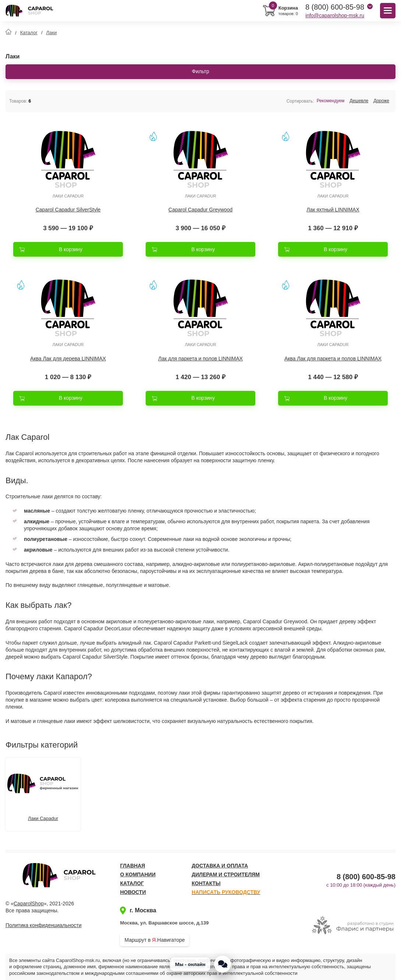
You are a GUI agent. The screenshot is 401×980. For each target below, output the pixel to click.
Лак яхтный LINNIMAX (333, 210)
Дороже (381, 101)
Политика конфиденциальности (44, 925)
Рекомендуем (331, 101)
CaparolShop (29, 904)
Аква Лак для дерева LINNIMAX (68, 359)
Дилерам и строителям (226, 874)
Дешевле (359, 101)
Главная (132, 866)
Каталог (29, 33)
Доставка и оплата (220, 866)
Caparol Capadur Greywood (200, 210)
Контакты (206, 883)
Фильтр (200, 71)
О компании (138, 874)
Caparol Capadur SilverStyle (68, 210)
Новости (133, 892)
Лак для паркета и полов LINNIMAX (200, 359)
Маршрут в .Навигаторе (155, 940)
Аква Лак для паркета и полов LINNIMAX (333, 359)
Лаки (52, 33)
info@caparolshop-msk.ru (335, 15)
